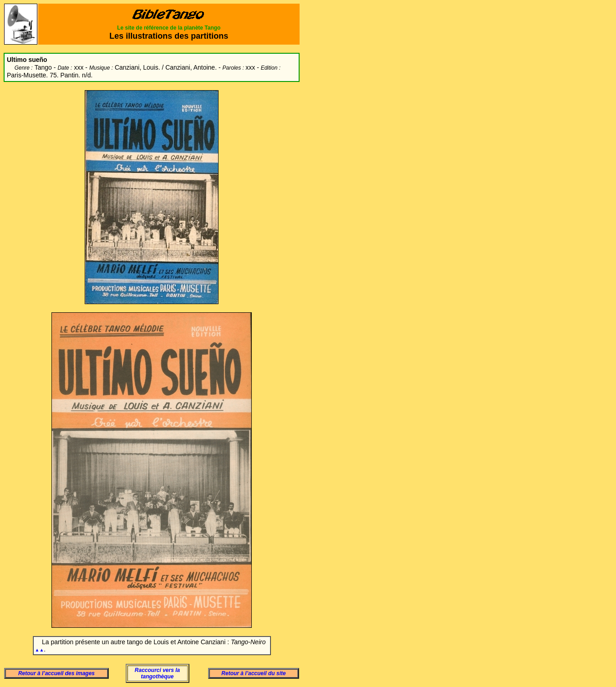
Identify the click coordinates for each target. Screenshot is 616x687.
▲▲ (40, 650)
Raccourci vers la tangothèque (157, 673)
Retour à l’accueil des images (56, 673)
